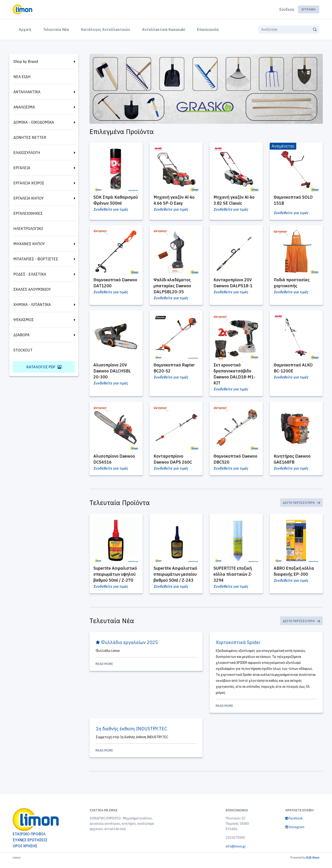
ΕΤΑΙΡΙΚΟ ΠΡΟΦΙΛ (29, 839)
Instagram (295, 833)
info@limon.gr (236, 852)
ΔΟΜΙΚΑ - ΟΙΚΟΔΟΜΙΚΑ (34, 122)
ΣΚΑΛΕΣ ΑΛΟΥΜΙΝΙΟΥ (32, 289)
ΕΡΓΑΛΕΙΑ (22, 168)
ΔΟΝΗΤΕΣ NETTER (30, 137)
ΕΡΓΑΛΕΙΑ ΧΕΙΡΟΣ (29, 183)
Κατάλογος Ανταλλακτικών (106, 29)
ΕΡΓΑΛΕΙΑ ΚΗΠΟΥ (28, 198)
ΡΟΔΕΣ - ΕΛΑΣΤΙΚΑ (30, 274)
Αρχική (26, 29)
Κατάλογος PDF (44, 367)
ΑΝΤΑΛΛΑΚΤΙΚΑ (27, 92)
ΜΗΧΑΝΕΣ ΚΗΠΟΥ (29, 244)
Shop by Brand (26, 61)
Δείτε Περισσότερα (301, 507)
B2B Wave (313, 863)
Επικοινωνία (208, 29)
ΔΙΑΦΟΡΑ (21, 335)
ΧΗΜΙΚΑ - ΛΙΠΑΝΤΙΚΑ (32, 305)
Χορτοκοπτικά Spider (238, 647)
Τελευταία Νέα (56, 29)
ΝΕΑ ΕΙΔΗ (22, 77)
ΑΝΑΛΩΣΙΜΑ (24, 107)
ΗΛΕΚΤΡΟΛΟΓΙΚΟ (28, 229)
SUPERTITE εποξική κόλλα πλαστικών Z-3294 (234, 579)
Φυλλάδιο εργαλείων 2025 (127, 647)
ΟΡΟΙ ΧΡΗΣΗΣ (25, 851)
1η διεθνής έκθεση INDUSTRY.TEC (132, 734)
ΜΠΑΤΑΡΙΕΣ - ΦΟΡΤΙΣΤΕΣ (36, 259)
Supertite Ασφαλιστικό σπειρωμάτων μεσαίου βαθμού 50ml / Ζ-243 (176, 579)
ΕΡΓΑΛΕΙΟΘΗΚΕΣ (28, 213)
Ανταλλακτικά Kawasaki (164, 29)
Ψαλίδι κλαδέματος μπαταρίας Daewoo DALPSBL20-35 (173, 289)
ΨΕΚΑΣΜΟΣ (24, 320)
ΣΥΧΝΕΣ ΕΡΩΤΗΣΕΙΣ (30, 845)
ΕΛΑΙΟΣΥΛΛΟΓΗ (27, 153)
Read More (146, 669)
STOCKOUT (23, 350)
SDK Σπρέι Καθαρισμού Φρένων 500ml (114, 203)
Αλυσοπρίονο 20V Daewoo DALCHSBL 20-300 (113, 374)
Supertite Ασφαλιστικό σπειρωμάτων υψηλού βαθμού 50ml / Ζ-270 (116, 579)
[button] (99, 115)
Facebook (294, 824)
